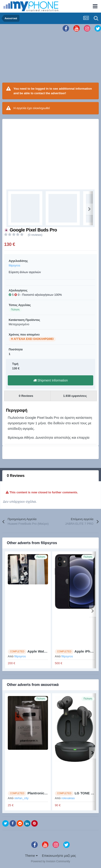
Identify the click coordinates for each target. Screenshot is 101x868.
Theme (31, 856)
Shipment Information (51, 380)
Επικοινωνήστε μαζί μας (59, 856)
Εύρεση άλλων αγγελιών (25, 272)
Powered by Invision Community (50, 861)
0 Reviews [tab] (16, 476)
